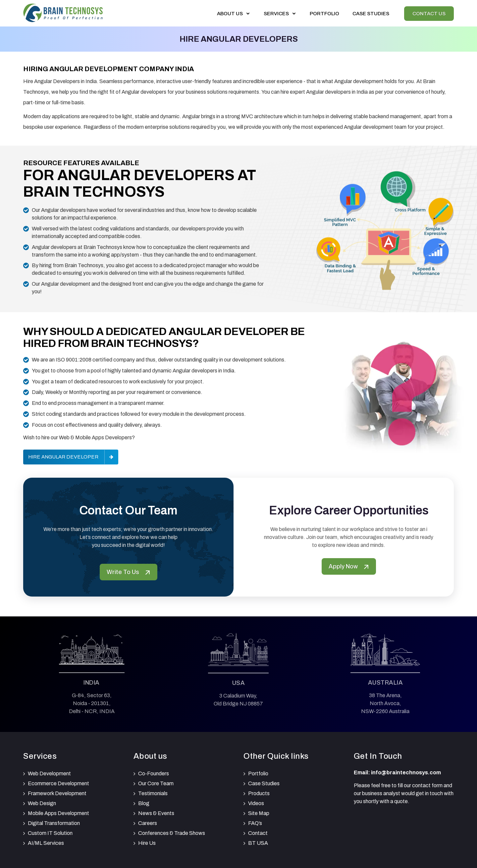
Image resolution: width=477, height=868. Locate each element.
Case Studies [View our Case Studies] (371, 14)
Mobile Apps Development (58, 813)
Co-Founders (154, 773)
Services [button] (280, 14)
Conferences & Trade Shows (172, 833)
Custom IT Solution (50, 833)
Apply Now (349, 566)
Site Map (259, 813)
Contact (258, 833)
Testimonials (153, 793)
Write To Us (129, 572)
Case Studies (264, 783)
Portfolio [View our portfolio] (324, 14)
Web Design (42, 803)
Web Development (49, 773)
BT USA (258, 843)
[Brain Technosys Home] (63, 12)
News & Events (156, 813)
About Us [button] (234, 14)
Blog (144, 803)
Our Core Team (156, 783)
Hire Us (147, 843)
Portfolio (258, 773)
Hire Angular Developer (63, 457)
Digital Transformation (54, 823)
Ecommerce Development (58, 783)
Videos (256, 803)
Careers (148, 823)
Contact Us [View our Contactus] (429, 14)
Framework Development (57, 793)
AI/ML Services (46, 843)
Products (259, 793)
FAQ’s (255, 823)
